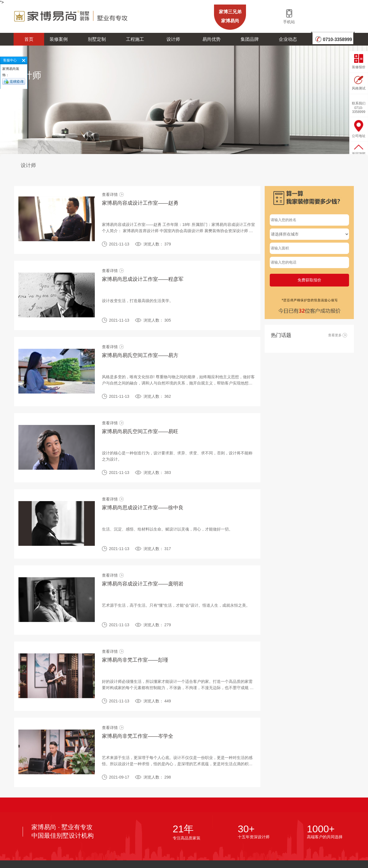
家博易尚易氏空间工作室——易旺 (140, 431)
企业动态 (288, 39)
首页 (29, 39)
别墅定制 (97, 39)
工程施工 (135, 39)
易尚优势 (211, 39)
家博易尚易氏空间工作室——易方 (140, 355)
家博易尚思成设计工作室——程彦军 (143, 279)
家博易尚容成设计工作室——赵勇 (140, 203)
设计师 (173, 39)
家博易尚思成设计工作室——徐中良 (143, 508)
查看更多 (338, 335)
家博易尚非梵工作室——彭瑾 (135, 660)
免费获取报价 (309, 280)
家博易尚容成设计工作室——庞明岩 (143, 584)
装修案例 (59, 39)
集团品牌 (250, 39)
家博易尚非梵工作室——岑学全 (138, 736)
